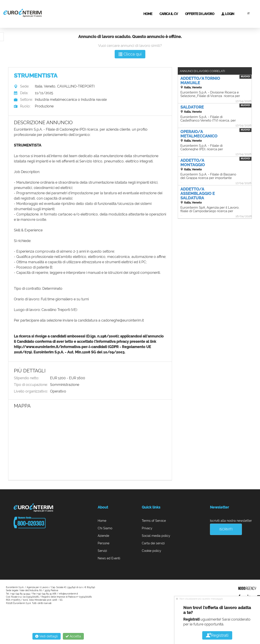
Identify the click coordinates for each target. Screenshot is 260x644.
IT (249, 14)
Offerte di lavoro (200, 14)
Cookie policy (152, 551)
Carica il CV (169, 14)
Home (148, 14)
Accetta (73, 636)
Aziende (103, 536)
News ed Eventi (109, 558)
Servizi (102, 551)
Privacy (147, 528)
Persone (104, 543)
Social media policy (156, 536)
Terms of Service (154, 521)
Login (228, 14)
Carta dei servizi (153, 543)
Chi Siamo (105, 528)
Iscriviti (226, 529)
